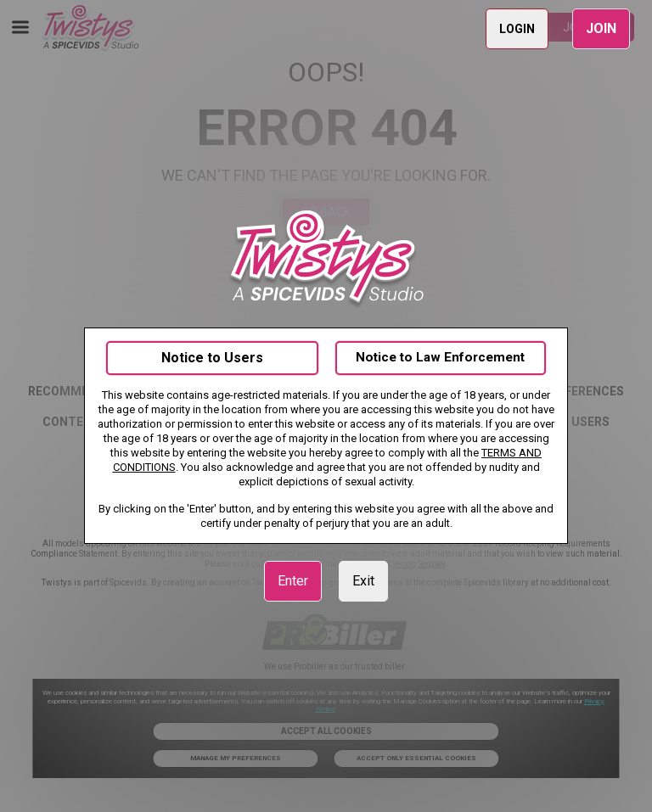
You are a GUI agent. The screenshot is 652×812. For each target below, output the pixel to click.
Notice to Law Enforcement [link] (440, 357)
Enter (293, 581)
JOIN (601, 28)
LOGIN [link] (517, 29)
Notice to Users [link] (212, 358)
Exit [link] (363, 581)
